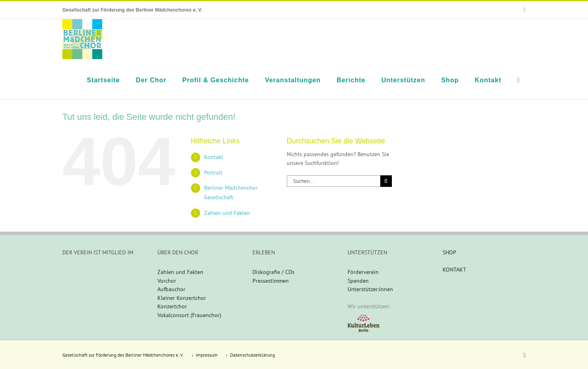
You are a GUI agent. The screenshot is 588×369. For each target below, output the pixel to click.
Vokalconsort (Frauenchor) (189, 315)
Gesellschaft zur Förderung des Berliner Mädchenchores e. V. (123, 355)
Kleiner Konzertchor (182, 298)
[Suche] (386, 181)
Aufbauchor (171, 289)
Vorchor (167, 281)
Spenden (358, 281)
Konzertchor (172, 306)
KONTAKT (454, 270)
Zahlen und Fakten (227, 213)
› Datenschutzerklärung (250, 355)
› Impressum (205, 355)
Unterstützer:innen (370, 289)
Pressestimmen (271, 281)
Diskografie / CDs (273, 272)
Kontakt (214, 157)
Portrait (213, 173)
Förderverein (363, 272)
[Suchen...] (334, 181)
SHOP (449, 252)
